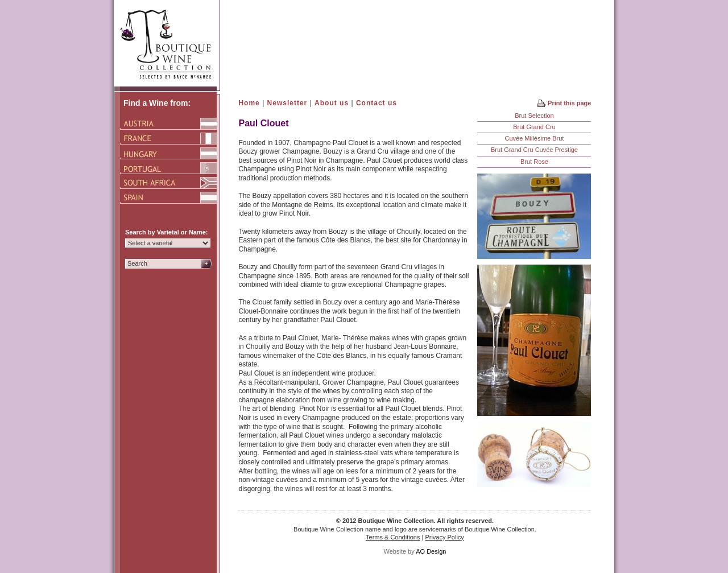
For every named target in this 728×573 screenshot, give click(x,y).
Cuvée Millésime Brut (534, 138)
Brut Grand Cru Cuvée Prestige (534, 150)
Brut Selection (534, 116)
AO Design (431, 551)
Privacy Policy (444, 537)
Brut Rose (534, 162)
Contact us (377, 103)
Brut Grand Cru (534, 127)
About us (332, 103)
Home (249, 103)
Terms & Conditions (393, 537)
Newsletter (288, 103)
